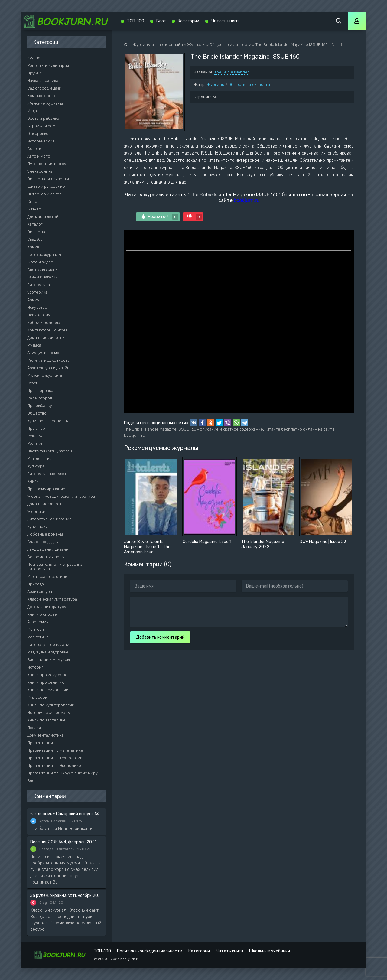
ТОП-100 (136, 21)
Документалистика (46, 735)
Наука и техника (43, 81)
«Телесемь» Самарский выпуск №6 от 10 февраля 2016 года (67, 814)
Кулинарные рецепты (48, 421)
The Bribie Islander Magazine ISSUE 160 (292, 45)
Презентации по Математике (55, 750)
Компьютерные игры (47, 330)
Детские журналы (44, 254)
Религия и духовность (48, 360)
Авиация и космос (44, 353)
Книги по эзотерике (46, 720)
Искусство (37, 307)
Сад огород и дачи (44, 88)
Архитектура (40, 592)
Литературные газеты (48, 474)
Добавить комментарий (160, 637)
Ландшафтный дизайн (48, 549)
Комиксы (36, 247)
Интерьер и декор (44, 194)
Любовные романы (45, 534)
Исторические (41, 141)
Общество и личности (249, 85)
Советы (34, 149)
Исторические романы (49, 713)
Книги (33, 481)
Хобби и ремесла (44, 322)
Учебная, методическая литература (61, 496)
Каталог (35, 224)
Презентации (40, 743)
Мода (32, 111)
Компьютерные (42, 96)
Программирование (46, 489)
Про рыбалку (40, 406)
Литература (39, 285)
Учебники (36, 511)
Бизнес (34, 209)
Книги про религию (46, 682)
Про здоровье (40, 391)
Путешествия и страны (49, 164)
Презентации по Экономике (54, 765)
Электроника (40, 171)
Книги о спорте (42, 614)
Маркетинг (38, 637)
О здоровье (38, 133)
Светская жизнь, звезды (50, 451)
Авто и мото (39, 156)
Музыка (34, 345)
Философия (38, 697)
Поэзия (34, 728)
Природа (36, 584)
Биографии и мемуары (49, 660)
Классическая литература (52, 599)
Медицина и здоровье (48, 652)
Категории (189, 21)
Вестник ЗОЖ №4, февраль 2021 (63, 842)
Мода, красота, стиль (47, 576)
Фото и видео (40, 262)
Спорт (33, 202)
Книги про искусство (47, 675)
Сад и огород (40, 398)
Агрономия (38, 622)
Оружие (35, 73)
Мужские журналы (45, 375)
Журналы (216, 85)
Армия (33, 300)
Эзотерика (37, 292)
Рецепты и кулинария (48, 65)
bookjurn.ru (247, 200)
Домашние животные (47, 338)
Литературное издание (49, 519)
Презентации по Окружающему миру (62, 773)
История (35, 667)
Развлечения (39, 459)
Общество (37, 232)
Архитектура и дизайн (48, 368)
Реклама (35, 436)
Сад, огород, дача (43, 542)
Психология (39, 315)
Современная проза (46, 557)
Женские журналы (45, 103)
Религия (35, 443)
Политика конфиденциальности (150, 951)
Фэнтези (36, 629)
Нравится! (159, 217)
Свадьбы (35, 239)
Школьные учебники (270, 951)
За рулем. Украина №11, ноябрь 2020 (67, 895)
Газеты (34, 383)
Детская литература (47, 607)
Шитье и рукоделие (46, 186)
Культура (36, 466)
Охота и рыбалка (43, 118)
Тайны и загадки (42, 277)
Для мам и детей (43, 217)
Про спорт (37, 428)
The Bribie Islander (232, 72)
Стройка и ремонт (45, 126)
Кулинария (37, 527)
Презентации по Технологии (55, 758)
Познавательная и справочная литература (56, 567)
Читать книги (225, 21)
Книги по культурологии (51, 705)
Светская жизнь (42, 270)
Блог (32, 781)
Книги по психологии (48, 690)
